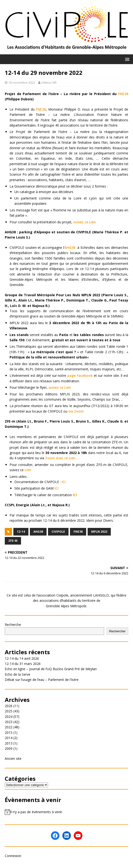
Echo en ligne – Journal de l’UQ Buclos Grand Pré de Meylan (51, 669)
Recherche (13, 625)
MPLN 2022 (99, 532)
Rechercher (117, 631)
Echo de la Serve (18, 674)
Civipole (58, 532)
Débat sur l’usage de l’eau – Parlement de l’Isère (42, 680)
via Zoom (76, 411)
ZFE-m (13, 541)
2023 (9, 722)
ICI (64, 482)
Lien (28, 470)
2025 (9, 711)
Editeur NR (49, 82)
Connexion (13, 856)
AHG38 (70, 248)
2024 (9, 717)
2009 (9, 748)
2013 (9, 743)
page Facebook (80, 375)
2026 (9, 706)
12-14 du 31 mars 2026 (23, 664)
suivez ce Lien (85, 222)
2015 (9, 733)
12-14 (21, 532)
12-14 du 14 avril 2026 (22, 658)
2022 (9, 727)
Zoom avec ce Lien (60, 458)
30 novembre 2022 (22, 82)
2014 (9, 738)
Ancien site (13, 758)
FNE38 (123, 94)
